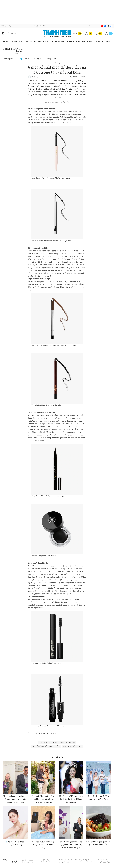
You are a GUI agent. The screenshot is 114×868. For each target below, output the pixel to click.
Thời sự (8, 41)
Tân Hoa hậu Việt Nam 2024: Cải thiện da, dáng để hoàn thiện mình (71, 799)
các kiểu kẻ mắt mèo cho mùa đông (46, 746)
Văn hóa (58, 41)
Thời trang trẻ (106, 41)
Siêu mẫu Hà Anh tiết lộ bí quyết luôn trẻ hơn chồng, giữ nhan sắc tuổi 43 (43, 799)
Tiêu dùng (97, 41)
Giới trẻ (39, 41)
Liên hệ (49, 26)
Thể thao (69, 41)
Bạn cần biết (34, 26)
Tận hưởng (47, 59)
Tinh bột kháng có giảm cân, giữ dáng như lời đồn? (99, 843)
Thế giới (14, 41)
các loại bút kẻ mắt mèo (72, 746)
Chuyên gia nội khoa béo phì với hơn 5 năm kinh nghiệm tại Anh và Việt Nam (15, 799)
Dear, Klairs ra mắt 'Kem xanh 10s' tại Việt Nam (99, 798)
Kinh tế (20, 41)
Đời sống (26, 41)
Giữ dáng (19, 59)
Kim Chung (35, 77)
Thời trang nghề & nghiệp (33, 59)
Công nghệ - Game (79, 41)
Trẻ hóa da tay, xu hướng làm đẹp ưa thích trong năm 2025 (43, 845)
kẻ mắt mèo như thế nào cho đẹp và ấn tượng (57, 743)
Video (91, 41)
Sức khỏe (33, 41)
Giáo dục (46, 41)
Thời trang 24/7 (8, 59)
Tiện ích (43, 26)
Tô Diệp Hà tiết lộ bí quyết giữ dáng (16, 843)
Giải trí (63, 41)
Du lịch (52, 41)
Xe (87, 41)
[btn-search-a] (9, 33)
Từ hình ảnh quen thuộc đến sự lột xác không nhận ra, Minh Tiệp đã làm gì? (71, 845)
